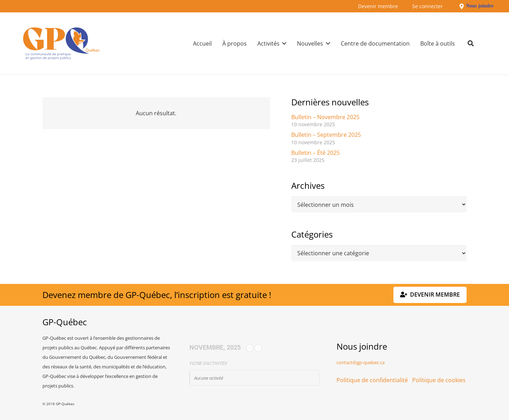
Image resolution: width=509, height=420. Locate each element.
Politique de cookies (439, 380)
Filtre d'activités (208, 363)
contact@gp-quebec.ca (361, 362)
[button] (283, 43)
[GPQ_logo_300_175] (61, 43)
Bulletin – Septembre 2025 (326, 135)
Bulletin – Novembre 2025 (325, 117)
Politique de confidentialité (372, 380)
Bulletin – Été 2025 (315, 153)
